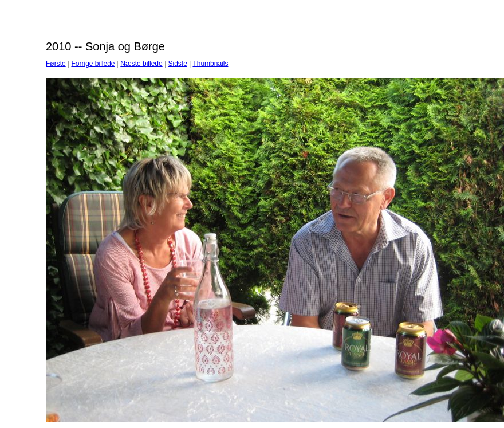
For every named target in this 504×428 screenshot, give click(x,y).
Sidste (177, 64)
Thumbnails (210, 64)
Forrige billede (93, 64)
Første (56, 64)
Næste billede (141, 64)
